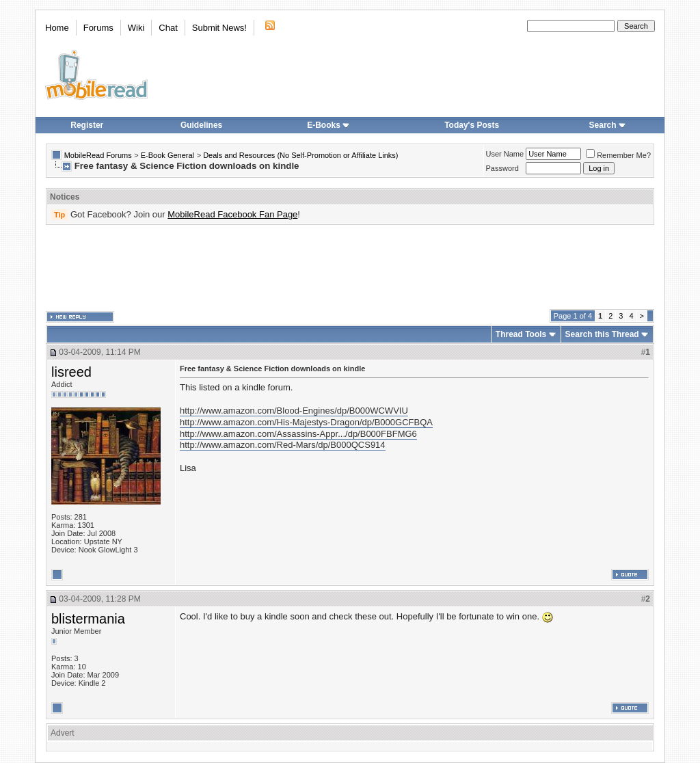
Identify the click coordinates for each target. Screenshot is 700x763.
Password (502, 168)
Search (608, 125)
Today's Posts (472, 125)
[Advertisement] (350, 267)
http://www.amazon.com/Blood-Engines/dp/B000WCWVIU (294, 411)
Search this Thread (602, 334)
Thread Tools (521, 334)
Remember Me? (618, 155)
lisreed (71, 372)
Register (87, 125)
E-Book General (167, 155)
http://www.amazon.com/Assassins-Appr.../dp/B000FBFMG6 (298, 434)
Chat (168, 28)
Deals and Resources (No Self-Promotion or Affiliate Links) (300, 155)
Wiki (136, 28)
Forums (98, 28)
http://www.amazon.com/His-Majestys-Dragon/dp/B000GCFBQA (306, 422)
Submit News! (219, 28)
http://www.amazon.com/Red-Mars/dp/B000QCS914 (283, 445)
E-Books (328, 125)
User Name (505, 154)
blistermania (88, 619)
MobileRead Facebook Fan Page (232, 214)
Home (57, 28)
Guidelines (201, 125)
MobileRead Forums (98, 155)
